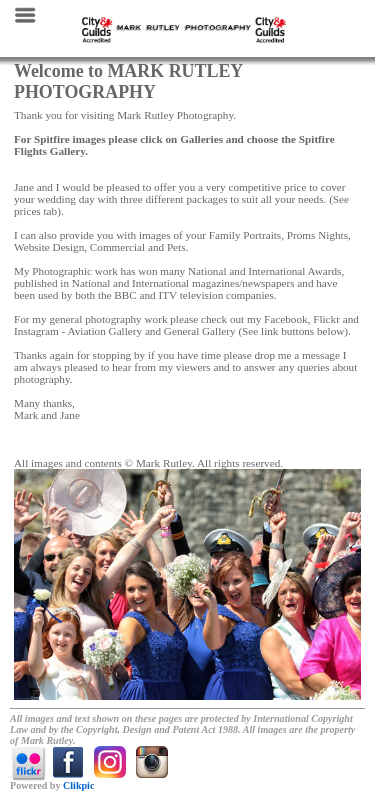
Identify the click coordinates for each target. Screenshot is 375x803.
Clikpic (78, 785)
